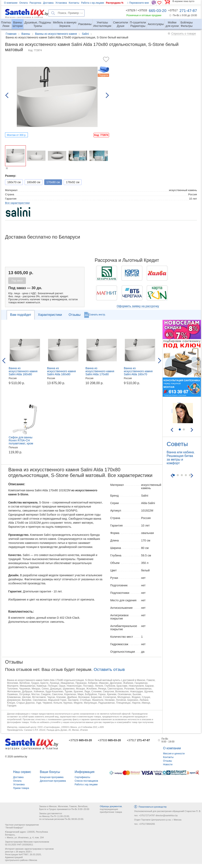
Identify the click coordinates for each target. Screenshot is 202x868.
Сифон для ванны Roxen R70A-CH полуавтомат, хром (21, 440)
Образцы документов (111, 806)
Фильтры (187, 23)
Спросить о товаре (184, 34)
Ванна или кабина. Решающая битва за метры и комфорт (181, 458)
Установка (61, 3)
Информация (85, 772)
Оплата (24, 3)
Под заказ (17, 281)
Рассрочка (35, 3)
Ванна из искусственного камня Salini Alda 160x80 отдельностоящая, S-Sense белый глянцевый (25, 374)
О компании (11, 3)
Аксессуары (156, 24)
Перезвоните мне (138, 3)
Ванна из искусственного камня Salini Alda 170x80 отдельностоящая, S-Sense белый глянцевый (101, 374)
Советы (177, 444)
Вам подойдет (21, 315)
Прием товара (21, 788)
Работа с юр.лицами (92, 3)
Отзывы (75, 315)
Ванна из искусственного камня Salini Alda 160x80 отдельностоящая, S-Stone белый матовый (61, 374)
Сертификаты (83, 777)
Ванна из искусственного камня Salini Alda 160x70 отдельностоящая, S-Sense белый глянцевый (140, 374)
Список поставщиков (86, 781)
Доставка (48, 3)
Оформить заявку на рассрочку (138, 306)
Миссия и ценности (174, 754)
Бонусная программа (52, 777)
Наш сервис (22, 772)
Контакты (74, 3)
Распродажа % (115, 3)
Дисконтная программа (53, 781)
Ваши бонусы (50, 772)
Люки (6, 23)
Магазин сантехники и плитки (24, 17)
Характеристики (50, 315)
